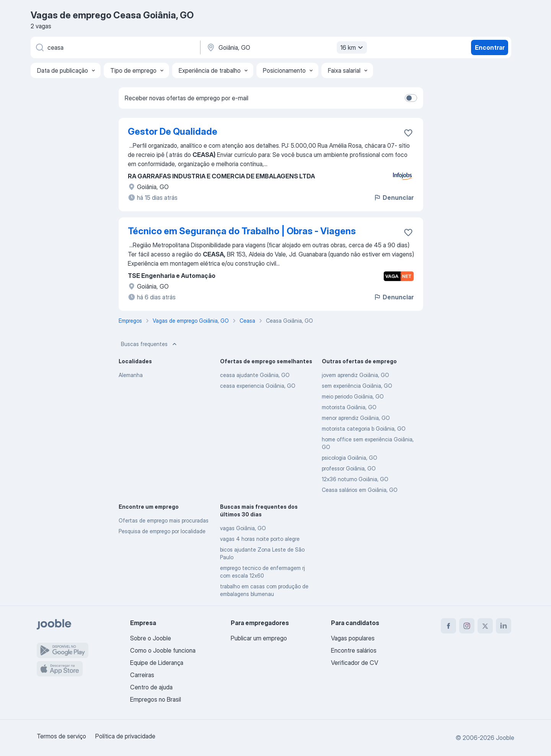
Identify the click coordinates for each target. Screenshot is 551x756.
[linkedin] (504, 626)
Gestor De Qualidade (173, 131)
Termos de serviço (61, 736)
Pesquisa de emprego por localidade (162, 531)
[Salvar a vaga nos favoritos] (408, 133)
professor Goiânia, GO (349, 468)
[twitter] (485, 626)
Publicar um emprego (259, 638)
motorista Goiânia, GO (349, 407)
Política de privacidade (125, 736)
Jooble (505, 738)
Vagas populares (353, 638)
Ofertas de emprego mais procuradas (164, 520)
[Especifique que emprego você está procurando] (115, 47)
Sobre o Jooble (151, 638)
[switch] (411, 98)
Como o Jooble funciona (163, 650)
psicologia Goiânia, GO (350, 458)
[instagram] (467, 626)
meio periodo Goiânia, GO (353, 396)
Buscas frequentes (150, 344)
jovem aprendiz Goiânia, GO (355, 375)
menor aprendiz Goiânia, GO (356, 418)
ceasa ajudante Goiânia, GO (255, 375)
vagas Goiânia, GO (243, 528)
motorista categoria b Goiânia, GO (364, 429)
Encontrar (490, 47)
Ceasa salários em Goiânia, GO (360, 490)
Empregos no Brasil (156, 699)
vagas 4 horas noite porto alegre (260, 539)
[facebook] (448, 626)
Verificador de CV (355, 663)
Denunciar (394, 198)
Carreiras (142, 675)
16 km (353, 47)
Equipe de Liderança (157, 663)
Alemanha (131, 375)
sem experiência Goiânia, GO (357, 386)
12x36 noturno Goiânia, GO (355, 479)
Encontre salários (354, 650)
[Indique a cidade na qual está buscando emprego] (286, 47)
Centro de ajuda (151, 687)
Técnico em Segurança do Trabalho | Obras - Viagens (242, 231)
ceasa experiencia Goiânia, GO (258, 386)
